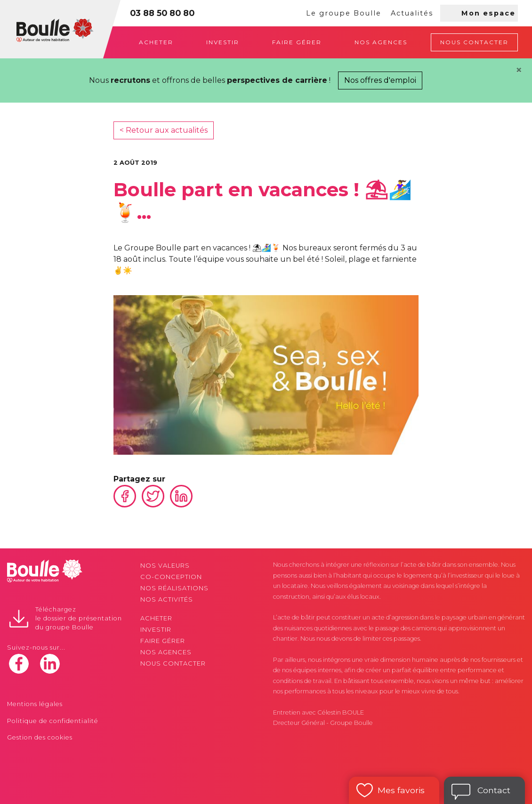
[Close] (519, 70)
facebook (19, 664)
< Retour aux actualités (164, 130)
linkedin (50, 664)
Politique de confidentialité (53, 721)
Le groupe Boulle (344, 13)
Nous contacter (474, 42)
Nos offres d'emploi (380, 80)
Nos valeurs (165, 566)
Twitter (153, 496)
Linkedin (181, 496)
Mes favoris (401, 790)
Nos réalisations (174, 588)
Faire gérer (297, 42)
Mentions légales (35, 704)
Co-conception (171, 577)
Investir (223, 42)
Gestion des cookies (40, 737)
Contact (494, 790)
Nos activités (167, 599)
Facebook (125, 496)
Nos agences (381, 42)
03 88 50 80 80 (162, 13)
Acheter (156, 42)
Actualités (412, 13)
